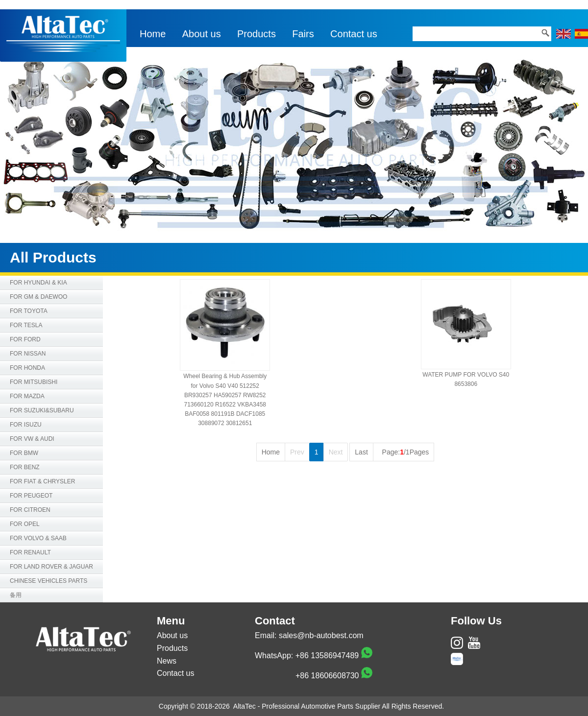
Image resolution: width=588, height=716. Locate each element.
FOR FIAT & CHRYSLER (42, 481)
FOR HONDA (27, 368)
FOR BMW (24, 453)
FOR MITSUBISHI (34, 382)
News (167, 661)
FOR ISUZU (26, 425)
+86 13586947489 (327, 656)
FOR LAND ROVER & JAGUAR (51, 567)
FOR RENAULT (30, 552)
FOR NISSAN (28, 354)
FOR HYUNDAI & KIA (38, 283)
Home (153, 34)
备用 (16, 595)
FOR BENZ (25, 467)
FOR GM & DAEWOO (38, 297)
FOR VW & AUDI (32, 439)
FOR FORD (25, 339)
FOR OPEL (25, 524)
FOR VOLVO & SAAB (38, 538)
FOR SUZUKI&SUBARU (42, 410)
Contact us (354, 34)
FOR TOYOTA (29, 311)
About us (202, 34)
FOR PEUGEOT (31, 496)
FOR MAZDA (27, 396)
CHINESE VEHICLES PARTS (49, 581)
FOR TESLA (26, 325)
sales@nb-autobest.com (321, 635)
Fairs (303, 34)
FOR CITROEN (30, 510)
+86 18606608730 (327, 676)
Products (257, 34)
